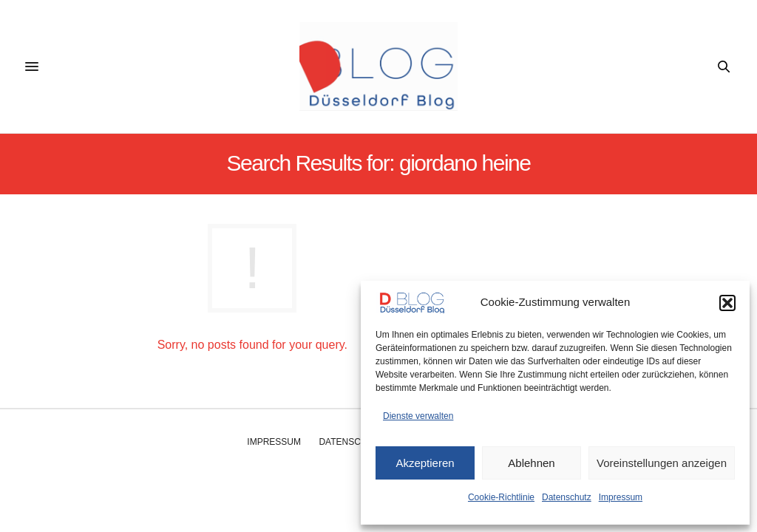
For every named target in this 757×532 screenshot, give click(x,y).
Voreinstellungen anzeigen (662, 463)
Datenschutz (567, 497)
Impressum (621, 497)
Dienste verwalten (418, 416)
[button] (727, 303)
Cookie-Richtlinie (501, 497)
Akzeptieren (425, 463)
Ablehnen (531, 463)
